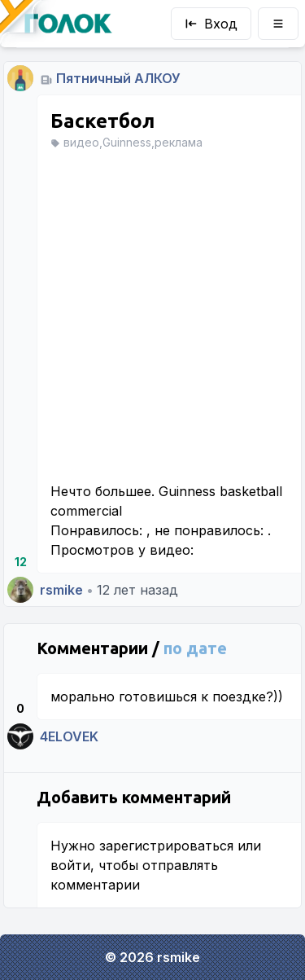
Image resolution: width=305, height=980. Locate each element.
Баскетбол (102, 121)
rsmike (61, 590)
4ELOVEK (69, 736)
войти (70, 865)
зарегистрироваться (166, 846)
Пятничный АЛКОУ (118, 78)
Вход (211, 24)
